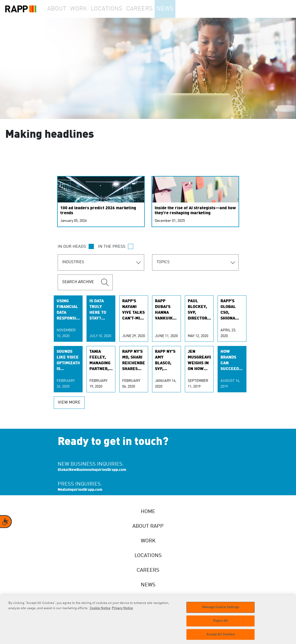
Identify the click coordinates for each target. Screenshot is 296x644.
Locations (117, 9)
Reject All (220, 624)
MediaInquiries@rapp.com (80, 490)
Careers (150, 9)
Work (86, 9)
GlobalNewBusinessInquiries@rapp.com (92, 470)
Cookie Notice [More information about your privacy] (100, 612)
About (59, 9)
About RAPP (148, 526)
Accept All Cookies (220, 638)
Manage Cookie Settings (220, 611)
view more (69, 403)
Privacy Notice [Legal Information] (122, 612)
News (179, 9)
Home (148, 512)
